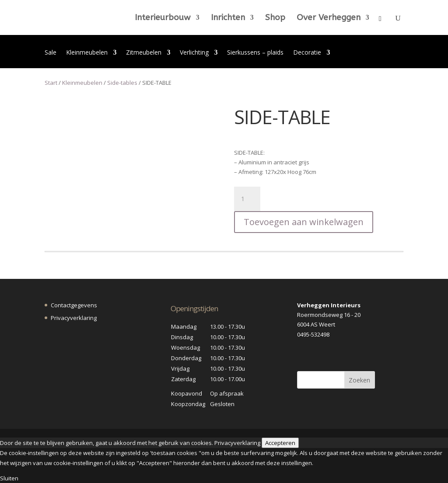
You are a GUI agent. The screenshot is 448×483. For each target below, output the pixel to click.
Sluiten (9, 478)
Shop (275, 18)
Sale (51, 53)
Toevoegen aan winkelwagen (304, 222)
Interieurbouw (163, 18)
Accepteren (280, 443)
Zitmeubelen (144, 53)
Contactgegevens (74, 305)
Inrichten (228, 18)
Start (51, 83)
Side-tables (122, 83)
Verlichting (194, 53)
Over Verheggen (329, 18)
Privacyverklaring (74, 318)
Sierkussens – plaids (255, 53)
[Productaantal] (247, 199)
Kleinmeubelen (87, 53)
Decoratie (307, 53)
